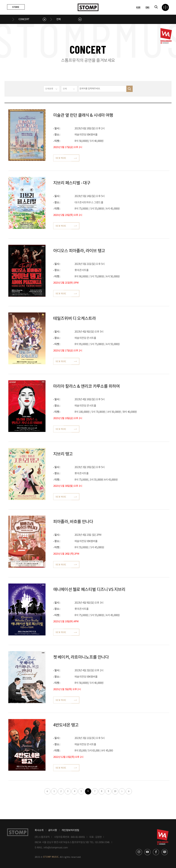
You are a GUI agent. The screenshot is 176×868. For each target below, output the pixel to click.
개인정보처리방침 (70, 830)
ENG (148, 7)
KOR (138, 7)
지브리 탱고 (63, 454)
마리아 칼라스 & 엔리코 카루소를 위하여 (86, 386)
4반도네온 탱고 (66, 725)
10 (115, 791)
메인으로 (9, 19)
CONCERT (24, 19)
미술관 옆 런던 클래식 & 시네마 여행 (83, 115)
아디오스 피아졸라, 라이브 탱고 (79, 251)
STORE (16, 7)
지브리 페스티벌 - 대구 (72, 183)
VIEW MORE (61, 158)
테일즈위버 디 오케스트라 (75, 319)
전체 (58, 19)
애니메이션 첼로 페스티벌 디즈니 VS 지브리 (89, 590)
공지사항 (53, 830)
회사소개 (39, 830)
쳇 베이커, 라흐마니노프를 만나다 (81, 657)
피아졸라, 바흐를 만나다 (73, 522)
